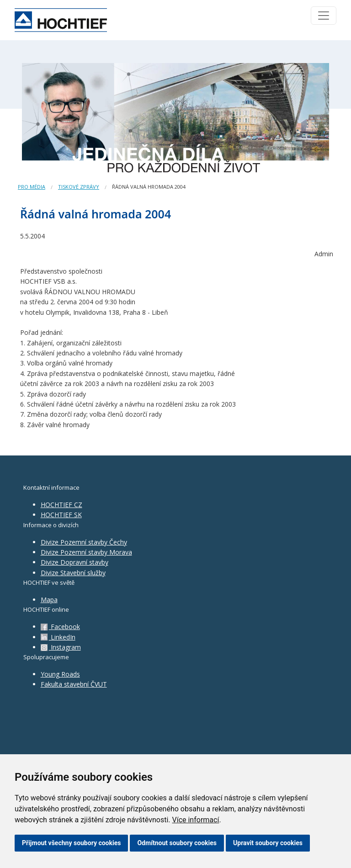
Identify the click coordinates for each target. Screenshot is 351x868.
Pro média (32, 187)
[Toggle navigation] (324, 16)
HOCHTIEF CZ (61, 505)
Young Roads (60, 674)
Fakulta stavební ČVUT (74, 684)
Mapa (49, 600)
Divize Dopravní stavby (74, 562)
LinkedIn (58, 637)
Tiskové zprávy (79, 187)
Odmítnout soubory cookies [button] (177, 843)
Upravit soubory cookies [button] (268, 843)
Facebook (60, 627)
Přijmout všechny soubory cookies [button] (71, 843)
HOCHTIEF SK (61, 515)
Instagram (61, 647)
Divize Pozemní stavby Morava (86, 552)
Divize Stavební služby (73, 573)
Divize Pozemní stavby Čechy (84, 542)
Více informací (195, 820)
